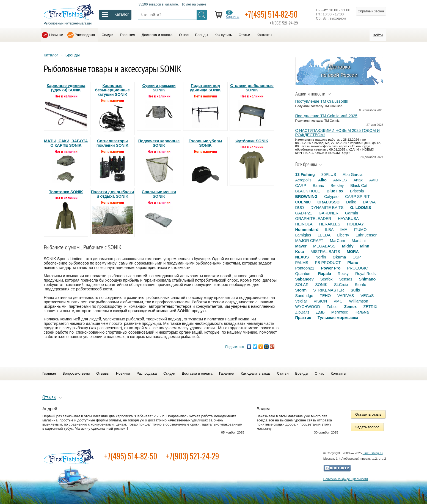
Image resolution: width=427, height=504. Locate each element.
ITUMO (360, 230)
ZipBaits (302, 312)
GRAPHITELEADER (313, 219)
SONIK (321, 285)
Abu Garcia (352, 175)
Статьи (244, 35)
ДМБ (320, 312)
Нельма (362, 312)
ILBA (329, 230)
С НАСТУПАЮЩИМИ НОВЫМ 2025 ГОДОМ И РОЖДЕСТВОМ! (338, 133)
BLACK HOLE (308, 191)
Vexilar (301, 301)
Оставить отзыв (368, 414)
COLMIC (303, 202)
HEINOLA (304, 224)
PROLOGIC (357, 268)
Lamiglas (303, 235)
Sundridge (304, 296)
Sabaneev (305, 279)
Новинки (56, 35)
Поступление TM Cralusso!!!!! (322, 101)
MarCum (338, 241)
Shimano (367, 279)
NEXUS (302, 257)
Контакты (265, 35)
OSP (357, 257)
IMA (344, 230)
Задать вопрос (367, 427)
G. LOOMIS (360, 208)
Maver (301, 246)
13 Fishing (305, 175)
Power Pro (331, 268)
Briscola (357, 191)
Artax (358, 180)
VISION (320, 301)
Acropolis (303, 180)
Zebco (332, 307)
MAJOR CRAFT (309, 241)
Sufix (355, 290)
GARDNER (329, 213)
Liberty (343, 235)
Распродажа (85, 35)
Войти (378, 35)
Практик (303, 318)
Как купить (223, 35)
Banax (318, 186)
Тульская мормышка (338, 318)
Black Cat (359, 186)
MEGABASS (324, 246)
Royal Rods (365, 274)
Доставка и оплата (157, 35)
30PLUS (329, 175)
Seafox (327, 279)
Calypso (331, 197)
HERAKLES (330, 224)
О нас (184, 35)
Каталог (51, 55)
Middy (348, 246)
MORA (353, 252)
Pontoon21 (305, 268)
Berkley (337, 186)
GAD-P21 (304, 213)
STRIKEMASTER (329, 290)
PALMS (302, 263)
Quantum (303, 274)
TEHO (325, 296)
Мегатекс (340, 312)
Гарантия (127, 35)
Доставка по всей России (339, 71)
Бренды (202, 35)
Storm (301, 290)
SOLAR (302, 285)
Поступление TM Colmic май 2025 (326, 116)
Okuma (339, 257)
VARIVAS (346, 296)
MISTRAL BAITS (325, 252)
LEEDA (324, 235)
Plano (353, 263)
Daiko (351, 202)
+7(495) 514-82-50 (271, 14)
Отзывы (103, 373)
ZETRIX (370, 307)
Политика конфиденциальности (346, 479)
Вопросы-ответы (76, 373)
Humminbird (307, 230)
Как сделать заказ (256, 373)
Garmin (352, 213)
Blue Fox (335, 191)
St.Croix (341, 285)
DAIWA (369, 202)
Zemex (351, 307)
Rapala (325, 274)
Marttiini (359, 241)
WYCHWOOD (308, 307)
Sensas (346, 279)
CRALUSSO (328, 202)
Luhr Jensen (367, 235)
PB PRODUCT (328, 263)
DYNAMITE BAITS (327, 208)
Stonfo (360, 285)
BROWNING (307, 197)
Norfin (321, 257)
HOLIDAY (355, 224)
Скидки (107, 35)
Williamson (359, 301)
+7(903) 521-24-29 (193, 456)
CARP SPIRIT (357, 197)
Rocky (343, 274)
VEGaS (367, 296)
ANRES (340, 180)
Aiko (322, 180)
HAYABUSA (348, 219)
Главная (49, 373)
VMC (338, 301)
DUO (300, 208)
